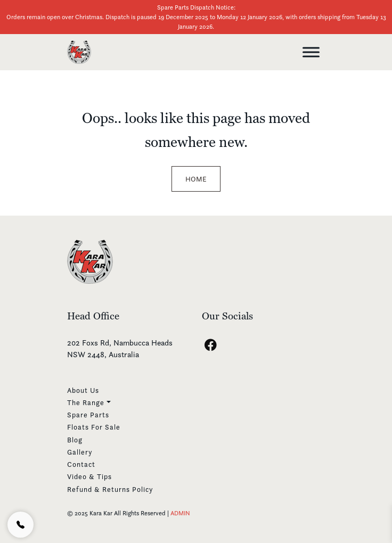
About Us (83, 390)
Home (196, 179)
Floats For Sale (94, 427)
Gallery (80, 452)
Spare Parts (88, 415)
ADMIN (180, 513)
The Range (86, 402)
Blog (75, 440)
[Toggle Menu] (311, 52)
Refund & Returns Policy (110, 489)
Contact (81, 464)
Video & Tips (89, 476)
